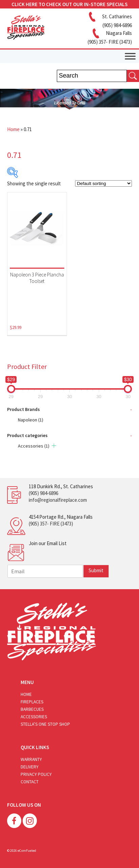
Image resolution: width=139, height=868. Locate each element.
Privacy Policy (36, 774)
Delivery (30, 767)
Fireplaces (32, 702)
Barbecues (32, 709)
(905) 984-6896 (43, 493)
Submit (96, 570)
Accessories (34, 446)
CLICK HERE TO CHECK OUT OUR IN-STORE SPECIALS (69, 4)
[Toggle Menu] (130, 56)
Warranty (31, 759)
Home (13, 129)
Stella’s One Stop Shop (45, 724)
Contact (30, 782)
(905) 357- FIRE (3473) (51, 524)
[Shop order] (103, 183)
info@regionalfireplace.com (58, 500)
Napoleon (31, 420)
